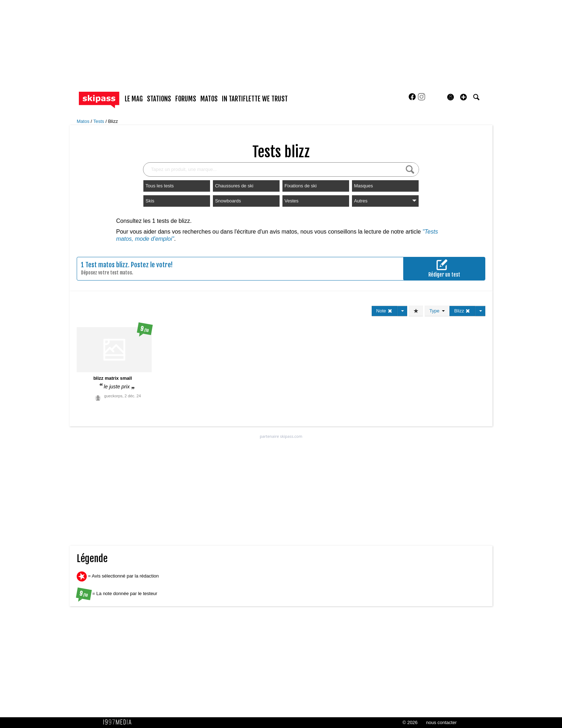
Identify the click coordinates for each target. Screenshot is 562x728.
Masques (364, 186)
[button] (463, 97)
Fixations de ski (301, 186)
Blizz (113, 121)
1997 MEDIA (119, 722)
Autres (385, 201)
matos (209, 99)
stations (159, 99)
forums (186, 99)
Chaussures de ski (234, 186)
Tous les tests (160, 186)
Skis (150, 201)
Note (384, 311)
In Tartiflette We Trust (255, 99)
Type (437, 311)
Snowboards (228, 201)
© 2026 (410, 722)
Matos (84, 121)
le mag (134, 99)
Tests (99, 121)
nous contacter (441, 722)
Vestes (292, 201)
